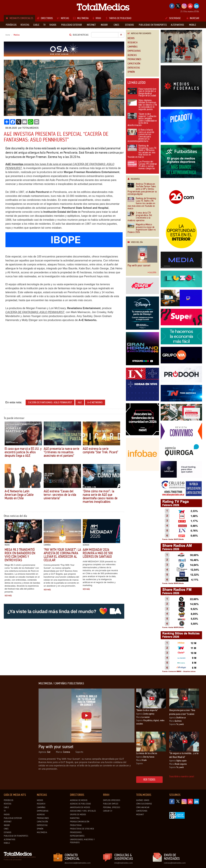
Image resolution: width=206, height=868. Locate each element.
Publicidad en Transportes (16, 836)
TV (5, 811)
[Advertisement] (17, 732)
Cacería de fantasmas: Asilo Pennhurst (50, 402)
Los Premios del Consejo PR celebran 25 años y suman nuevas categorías (142, 165)
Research (133, 43)
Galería (152, 273)
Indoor (7, 825)
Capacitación (134, 64)
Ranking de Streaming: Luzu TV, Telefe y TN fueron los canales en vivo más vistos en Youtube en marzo (142, 152)
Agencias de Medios (79, 800)
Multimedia (42, 832)
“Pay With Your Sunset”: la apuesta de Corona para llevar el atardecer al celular (62, 555)
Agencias (132, 55)
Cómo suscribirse (144, 804)
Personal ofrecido (112, 807)
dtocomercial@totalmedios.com (77, 863)
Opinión (131, 72)
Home (8, 35)
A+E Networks (95, 402)
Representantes (77, 836)
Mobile (7, 843)
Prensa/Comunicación (80, 822)
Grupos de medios (78, 815)
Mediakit (140, 815)
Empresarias (134, 51)
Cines (6, 829)
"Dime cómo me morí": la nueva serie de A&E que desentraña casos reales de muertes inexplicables (100, 496)
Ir (121, 35)
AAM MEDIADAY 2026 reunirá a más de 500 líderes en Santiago (98, 553)
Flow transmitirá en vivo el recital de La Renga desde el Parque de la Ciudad (142, 93)
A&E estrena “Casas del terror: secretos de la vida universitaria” (60, 495)
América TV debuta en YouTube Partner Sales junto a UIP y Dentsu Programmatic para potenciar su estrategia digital (142, 189)
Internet (8, 822)
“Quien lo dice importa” (147, 710)
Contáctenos (142, 811)
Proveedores (76, 832)
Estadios (8, 832)
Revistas (8, 804)
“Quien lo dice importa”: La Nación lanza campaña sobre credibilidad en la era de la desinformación (142, 120)
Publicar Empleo (111, 804)
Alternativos (10, 840)
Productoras (76, 825)
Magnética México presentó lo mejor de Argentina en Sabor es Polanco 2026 (142, 228)
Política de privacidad (13, 860)
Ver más (8, 596)
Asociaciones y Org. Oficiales (83, 811)
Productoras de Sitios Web (82, 829)
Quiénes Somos (143, 800)
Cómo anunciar (143, 807)
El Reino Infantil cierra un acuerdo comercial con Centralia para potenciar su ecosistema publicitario (141, 136)
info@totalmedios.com (124, 863)
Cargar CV (108, 811)
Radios (7, 815)
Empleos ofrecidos (112, 800)
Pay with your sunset (139, 265)
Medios (131, 38)
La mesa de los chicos (147, 753)
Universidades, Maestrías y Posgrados (82, 841)
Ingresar (193, 18)
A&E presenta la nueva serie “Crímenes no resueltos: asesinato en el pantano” (62, 452)
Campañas (133, 47)
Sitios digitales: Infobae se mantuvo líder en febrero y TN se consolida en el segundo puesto (142, 105)
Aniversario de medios (80, 807)
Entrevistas (134, 68)
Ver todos (149, 780)
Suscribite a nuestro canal (182, 776)
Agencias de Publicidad (80, 804)
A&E (80, 402)
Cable (6, 807)
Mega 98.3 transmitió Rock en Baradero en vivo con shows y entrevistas (20, 555)
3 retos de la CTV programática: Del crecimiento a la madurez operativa (140, 217)
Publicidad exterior (13, 818)
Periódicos (9, 800)
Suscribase (173, 18)
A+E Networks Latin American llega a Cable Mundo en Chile (19, 495)
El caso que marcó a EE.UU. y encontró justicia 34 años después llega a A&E (23, 452)
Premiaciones (134, 59)
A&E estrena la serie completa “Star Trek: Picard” (101, 450)
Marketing (75, 818)
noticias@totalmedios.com (175, 863)
